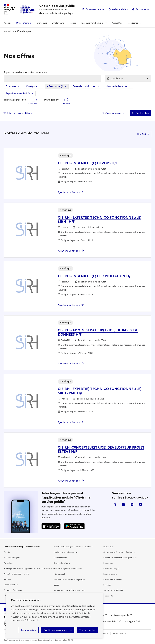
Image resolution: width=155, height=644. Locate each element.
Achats (7, 552)
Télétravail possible (15, 100)
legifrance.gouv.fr (120, 615)
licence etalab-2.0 (62, 640)
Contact (104, 633)
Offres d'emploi (24, 23)
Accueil (7, 23)
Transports (108, 596)
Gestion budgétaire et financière (68, 569)
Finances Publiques (62, 563)
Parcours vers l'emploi (92, 23)
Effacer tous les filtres (19, 113)
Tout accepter (87, 630)
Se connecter (143, 9)
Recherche (108, 563)
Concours (42, 23)
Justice (56, 585)
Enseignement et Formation (65, 552)
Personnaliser (29, 630)
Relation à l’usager (111, 569)
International (59, 574)
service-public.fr (110, 622)
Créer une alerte (115, 113)
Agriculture (9, 563)
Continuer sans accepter (58, 630)
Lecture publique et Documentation (69, 590)
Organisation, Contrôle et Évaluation (119, 552)
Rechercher (142, 113)
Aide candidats (120, 9)
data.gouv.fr (131, 622)
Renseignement (110, 574)
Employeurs (58, 23)
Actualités (117, 23)
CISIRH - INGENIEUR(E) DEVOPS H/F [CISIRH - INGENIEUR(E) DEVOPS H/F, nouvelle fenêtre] (88, 163)
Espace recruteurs (95, 9)
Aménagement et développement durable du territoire (28, 568)
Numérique (108, 547)
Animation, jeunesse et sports (16, 574)
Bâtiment (8, 579)
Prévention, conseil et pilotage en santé (120, 558)
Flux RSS (143, 134)
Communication (11, 585)
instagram (124, 504)
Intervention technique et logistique (69, 580)
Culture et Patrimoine (13, 590)
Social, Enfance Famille (113, 590)
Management (52, 100)
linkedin (132, 504)
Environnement (60, 558)
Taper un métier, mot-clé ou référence (25, 72)
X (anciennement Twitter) (115, 504)
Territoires (133, 23)
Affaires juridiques (12, 558)
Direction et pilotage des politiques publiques (73, 547)
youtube (140, 504)
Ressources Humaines (113, 580)
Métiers (72, 23)
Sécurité (107, 585)
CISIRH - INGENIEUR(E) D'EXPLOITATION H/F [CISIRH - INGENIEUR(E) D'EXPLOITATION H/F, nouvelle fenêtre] (95, 276)
